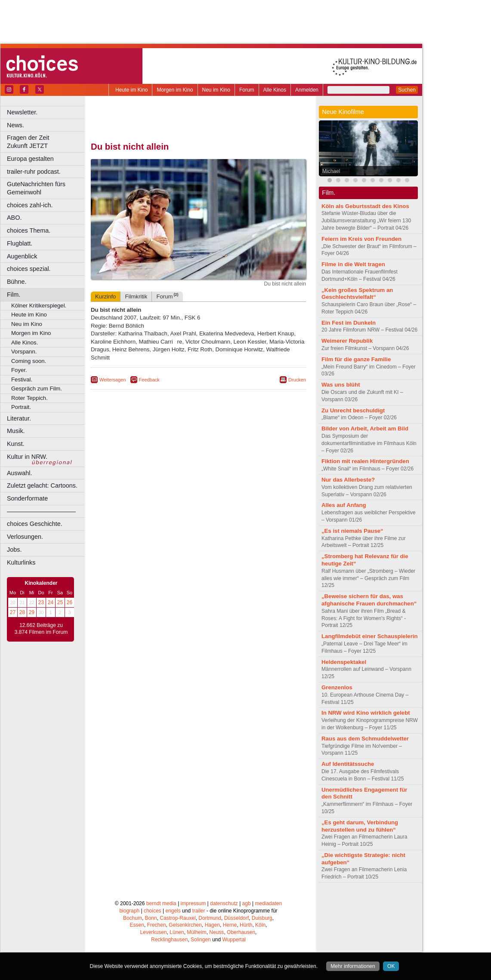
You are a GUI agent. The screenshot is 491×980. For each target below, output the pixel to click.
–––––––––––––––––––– (41, 511)
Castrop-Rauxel (178, 918)
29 (32, 612)
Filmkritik (136, 296)
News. (15, 125)
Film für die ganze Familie (356, 359)
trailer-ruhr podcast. (34, 172)
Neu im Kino (216, 90)
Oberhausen (241, 932)
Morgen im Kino (175, 90)
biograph (129, 911)
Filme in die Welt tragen (353, 264)
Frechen (157, 925)
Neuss (216, 932)
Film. (14, 295)
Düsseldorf (236, 918)
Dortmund (210, 918)
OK (391, 966)
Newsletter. (22, 112)
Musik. (16, 431)
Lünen (177, 932)
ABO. (14, 218)
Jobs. (14, 550)
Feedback (149, 380)
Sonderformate (27, 498)
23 (41, 602)
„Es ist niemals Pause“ (352, 531)
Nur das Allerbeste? (348, 480)
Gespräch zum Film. (37, 389)
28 (22, 612)
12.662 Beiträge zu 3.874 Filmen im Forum (41, 629)
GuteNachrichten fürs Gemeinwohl (36, 188)
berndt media (161, 903)
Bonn (151, 918)
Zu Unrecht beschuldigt (353, 410)
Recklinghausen (169, 940)
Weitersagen (113, 380)
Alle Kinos (275, 90)
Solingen (201, 940)
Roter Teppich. (29, 398)
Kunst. (16, 444)
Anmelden (307, 90)
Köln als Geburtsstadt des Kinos (365, 206)
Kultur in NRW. (27, 457)
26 (69, 602)
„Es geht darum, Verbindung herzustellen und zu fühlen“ (360, 826)
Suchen (407, 90)
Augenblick (22, 256)
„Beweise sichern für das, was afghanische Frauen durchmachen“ (369, 600)
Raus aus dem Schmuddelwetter (365, 739)
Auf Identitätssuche (348, 764)
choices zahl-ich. (30, 205)
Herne (230, 925)
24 (51, 602)
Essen (137, 925)
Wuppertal (234, 940)
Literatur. (19, 418)
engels (173, 911)
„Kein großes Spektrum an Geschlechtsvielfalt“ (357, 294)
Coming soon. (29, 361)
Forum (247, 90)
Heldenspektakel (344, 662)
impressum (193, 903)
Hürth (246, 925)
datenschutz (224, 903)
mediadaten (268, 903)
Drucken (297, 380)
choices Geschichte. (35, 524)
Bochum (133, 918)
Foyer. (19, 370)
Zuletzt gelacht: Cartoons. (42, 485)
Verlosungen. (25, 537)
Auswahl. (19, 473)
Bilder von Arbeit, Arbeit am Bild (365, 429)
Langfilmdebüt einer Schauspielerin (370, 636)
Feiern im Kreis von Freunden (361, 239)
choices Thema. (29, 230)
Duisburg (262, 918)
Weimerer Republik (347, 341)
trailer (198, 911)
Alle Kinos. (25, 343)
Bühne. (17, 282)
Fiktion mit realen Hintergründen (365, 461)
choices (153, 911)
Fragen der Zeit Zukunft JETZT (47, 142)
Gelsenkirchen (185, 925)
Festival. (22, 379)
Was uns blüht (341, 385)
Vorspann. (24, 352)
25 (60, 602)
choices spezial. (29, 269)
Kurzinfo (105, 296)
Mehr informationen (353, 966)
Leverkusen (154, 932)
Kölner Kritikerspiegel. (39, 306)
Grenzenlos (337, 687)
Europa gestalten (30, 159)
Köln (260, 925)
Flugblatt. (20, 243)
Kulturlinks (21, 562)
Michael (331, 171)
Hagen (212, 925)
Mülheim (196, 932)
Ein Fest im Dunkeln (349, 323)
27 (13, 612)
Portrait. (21, 407)
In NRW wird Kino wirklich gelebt (366, 713)
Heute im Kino (131, 90)
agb (247, 903)
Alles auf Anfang (344, 505)
